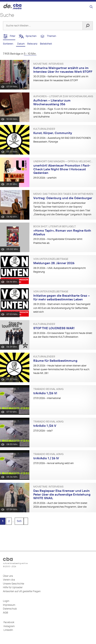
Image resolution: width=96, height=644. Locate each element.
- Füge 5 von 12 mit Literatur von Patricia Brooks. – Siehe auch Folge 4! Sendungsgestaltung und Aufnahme (62, 113)
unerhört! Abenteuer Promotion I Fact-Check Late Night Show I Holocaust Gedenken (62, 169)
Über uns (8, 576)
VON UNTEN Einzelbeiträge (51, 259)
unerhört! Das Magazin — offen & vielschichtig (63, 162)
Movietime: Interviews (48, 64)
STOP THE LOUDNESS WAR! (54, 328)
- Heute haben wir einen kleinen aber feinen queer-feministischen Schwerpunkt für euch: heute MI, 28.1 (62, 370)
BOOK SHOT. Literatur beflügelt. (55, 227)
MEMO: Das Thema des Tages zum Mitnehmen (63, 194)
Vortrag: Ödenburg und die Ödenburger (63, 198)
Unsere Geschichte (14, 584)
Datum (21, 44)
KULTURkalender (44, 129)
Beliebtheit (46, 44)
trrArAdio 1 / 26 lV (46, 459)
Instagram (9, 626)
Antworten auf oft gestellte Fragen (22, 591)
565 (19, 521)
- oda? (43, 431)
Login (6, 601)
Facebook (9, 622)
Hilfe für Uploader (13, 588)
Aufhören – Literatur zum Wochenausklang (63, 97)
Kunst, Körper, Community (53, 133)
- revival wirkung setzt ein (53, 463)
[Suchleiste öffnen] (91, 7)
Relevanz (33, 44)
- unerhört (45, 178)
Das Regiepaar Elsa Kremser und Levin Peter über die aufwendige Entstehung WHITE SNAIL (62, 495)
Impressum (9, 605)
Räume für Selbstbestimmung (55, 361)
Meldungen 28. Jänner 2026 (54, 263)
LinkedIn (8, 630)
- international (47, 398)
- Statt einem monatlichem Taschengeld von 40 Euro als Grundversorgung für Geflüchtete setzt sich (62, 308)
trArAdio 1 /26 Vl (45, 393)
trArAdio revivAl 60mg (48, 389)
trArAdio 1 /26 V (45, 426)
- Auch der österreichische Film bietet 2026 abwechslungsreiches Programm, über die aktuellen (60, 507)
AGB (5, 613)
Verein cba (9, 580)
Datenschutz (10, 609)
